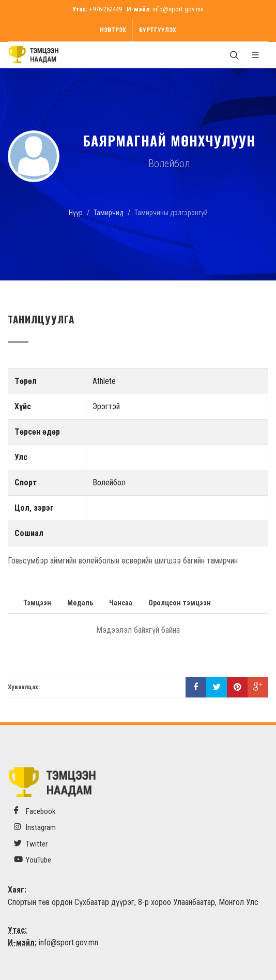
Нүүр (76, 213)
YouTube (33, 860)
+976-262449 (105, 9)
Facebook (35, 811)
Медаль (80, 603)
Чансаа (121, 603)
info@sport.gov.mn (178, 9)
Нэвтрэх (113, 30)
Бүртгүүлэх (158, 30)
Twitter (31, 844)
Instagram (35, 827)
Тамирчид (109, 213)
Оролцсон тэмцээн (180, 603)
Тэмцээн (37, 603)
